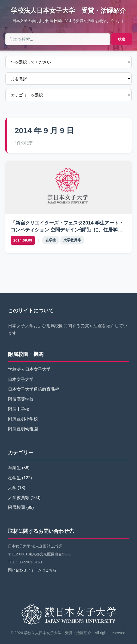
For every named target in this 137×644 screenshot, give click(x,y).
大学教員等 (72, 240)
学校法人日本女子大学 (29, 369)
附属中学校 (19, 409)
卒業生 (14, 468)
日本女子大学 (21, 379)
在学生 (51, 240)
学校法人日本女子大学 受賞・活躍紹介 (68, 11)
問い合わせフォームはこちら (32, 570)
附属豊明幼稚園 (23, 429)
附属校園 (17, 507)
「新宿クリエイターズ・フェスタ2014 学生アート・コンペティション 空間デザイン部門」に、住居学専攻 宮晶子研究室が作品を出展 (67, 230)
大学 (12, 488)
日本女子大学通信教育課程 (34, 389)
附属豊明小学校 (23, 419)
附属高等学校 (21, 399)
